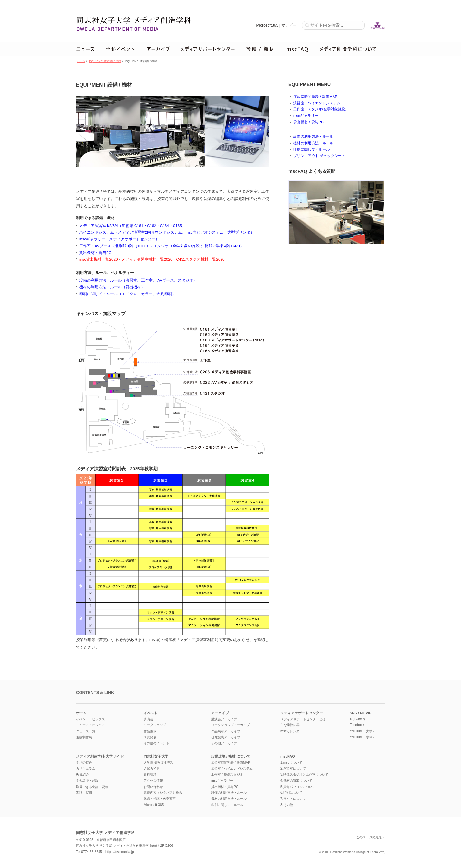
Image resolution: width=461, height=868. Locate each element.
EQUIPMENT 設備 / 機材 (105, 61)
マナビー (289, 25)
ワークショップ (155, 725)
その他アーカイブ (224, 743)
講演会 (148, 719)
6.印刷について (292, 793)
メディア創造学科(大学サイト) (100, 756)
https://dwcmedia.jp (120, 852)
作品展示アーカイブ (226, 731)
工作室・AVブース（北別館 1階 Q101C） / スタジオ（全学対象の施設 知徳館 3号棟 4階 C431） (162, 246)
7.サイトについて (293, 799)
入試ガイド (152, 768)
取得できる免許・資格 (92, 787)
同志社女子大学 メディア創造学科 (105, 833)
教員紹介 (82, 775)
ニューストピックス (90, 725)
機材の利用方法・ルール (313, 143)
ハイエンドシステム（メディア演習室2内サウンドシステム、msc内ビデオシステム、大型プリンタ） (167, 232)
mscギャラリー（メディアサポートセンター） (119, 239)
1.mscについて (291, 763)
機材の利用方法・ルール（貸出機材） (112, 287)
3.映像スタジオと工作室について (304, 775)
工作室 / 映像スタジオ (227, 775)
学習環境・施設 (87, 781)
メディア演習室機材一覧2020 (147, 259)
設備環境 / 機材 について (231, 756)
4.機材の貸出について (296, 781)
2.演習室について (293, 768)
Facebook (357, 725)
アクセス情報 (153, 781)
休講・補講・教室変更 (160, 799)
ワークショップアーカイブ (230, 725)
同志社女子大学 (156, 756)
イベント (151, 713)
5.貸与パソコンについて (298, 787)
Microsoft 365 (154, 805)
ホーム (81, 61)
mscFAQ (288, 756)
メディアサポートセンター (302, 713)
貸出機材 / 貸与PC (308, 122)
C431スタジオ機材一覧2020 (200, 259)
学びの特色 (84, 763)
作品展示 (150, 731)
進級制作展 (84, 737)
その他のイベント (156, 743)
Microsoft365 (267, 25)
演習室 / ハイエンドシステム (317, 103)
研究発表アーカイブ (226, 737)
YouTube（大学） (363, 731)
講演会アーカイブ (224, 719)
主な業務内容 (290, 725)
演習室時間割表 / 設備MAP (315, 97)
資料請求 (150, 775)
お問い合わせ (153, 787)
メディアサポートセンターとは (303, 719)
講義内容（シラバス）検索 (163, 793)
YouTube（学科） (363, 737)
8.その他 (287, 805)
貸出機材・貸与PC (95, 252)
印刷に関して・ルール (311, 149)
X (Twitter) (357, 719)
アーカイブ (220, 713)
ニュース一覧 (86, 731)
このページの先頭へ (371, 837)
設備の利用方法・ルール (313, 136)
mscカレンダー (292, 731)
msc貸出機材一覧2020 (98, 259)
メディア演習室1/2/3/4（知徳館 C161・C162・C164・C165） (132, 225)
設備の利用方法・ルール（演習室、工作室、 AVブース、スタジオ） (138, 280)
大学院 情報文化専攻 (159, 763)
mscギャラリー (306, 116)
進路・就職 (84, 793)
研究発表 (150, 737)
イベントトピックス (90, 719)
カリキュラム (86, 768)
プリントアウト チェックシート (319, 156)
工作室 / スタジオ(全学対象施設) (320, 109)
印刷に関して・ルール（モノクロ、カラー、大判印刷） (127, 294)
